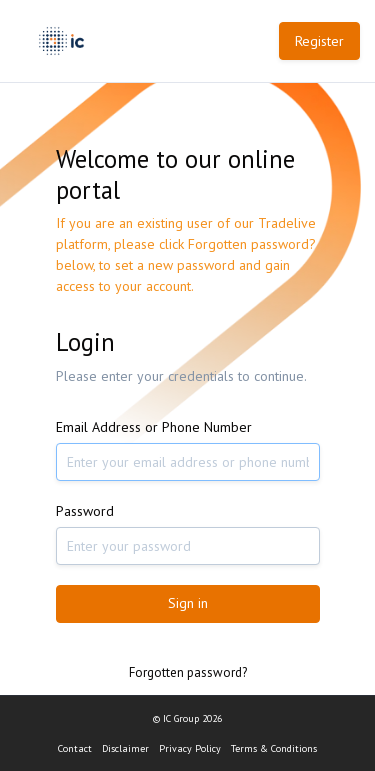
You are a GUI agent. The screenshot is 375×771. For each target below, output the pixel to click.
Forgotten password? (188, 672)
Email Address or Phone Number (154, 427)
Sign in (188, 603)
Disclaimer (125, 748)
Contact (75, 748)
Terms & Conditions (274, 748)
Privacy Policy (190, 748)
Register (319, 41)
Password (85, 511)
